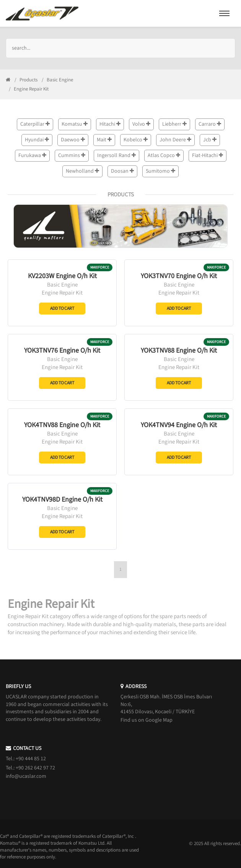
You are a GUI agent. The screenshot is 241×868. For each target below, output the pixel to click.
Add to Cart (62, 308)
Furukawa (32, 155)
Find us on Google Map (147, 720)
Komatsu (75, 124)
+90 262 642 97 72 (35, 768)
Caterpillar (35, 124)
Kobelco (136, 140)
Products (28, 80)
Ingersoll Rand (116, 155)
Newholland (82, 171)
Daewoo (73, 140)
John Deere (175, 140)
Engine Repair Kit (62, 293)
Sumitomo (160, 171)
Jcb (210, 140)
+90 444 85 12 (31, 759)
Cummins (72, 155)
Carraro (210, 124)
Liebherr (174, 124)
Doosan (122, 171)
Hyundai (37, 140)
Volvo (141, 124)
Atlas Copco (164, 155)
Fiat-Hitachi (208, 155)
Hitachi (110, 124)
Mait (104, 140)
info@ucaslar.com (26, 776)
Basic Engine (60, 80)
